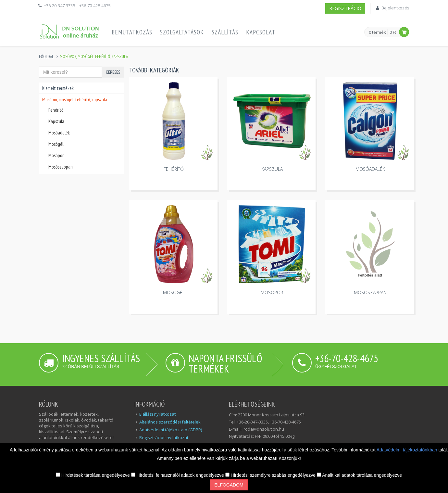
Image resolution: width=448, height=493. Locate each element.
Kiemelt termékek (58, 88)
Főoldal (46, 57)
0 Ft (393, 32)
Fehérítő (56, 110)
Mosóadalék (59, 133)
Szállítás (225, 32)
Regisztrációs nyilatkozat (164, 437)
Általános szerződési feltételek (170, 422)
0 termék (377, 32)
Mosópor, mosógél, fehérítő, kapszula (75, 100)
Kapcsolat (261, 32)
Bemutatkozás (132, 32)
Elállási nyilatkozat (157, 414)
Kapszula (56, 121)
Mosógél (56, 144)
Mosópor (56, 155)
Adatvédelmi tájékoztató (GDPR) (171, 430)
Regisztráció (345, 8)
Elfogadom (229, 485)
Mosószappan (61, 167)
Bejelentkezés (395, 8)
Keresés (113, 72)
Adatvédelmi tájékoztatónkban (408, 450)
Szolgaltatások (182, 32)
